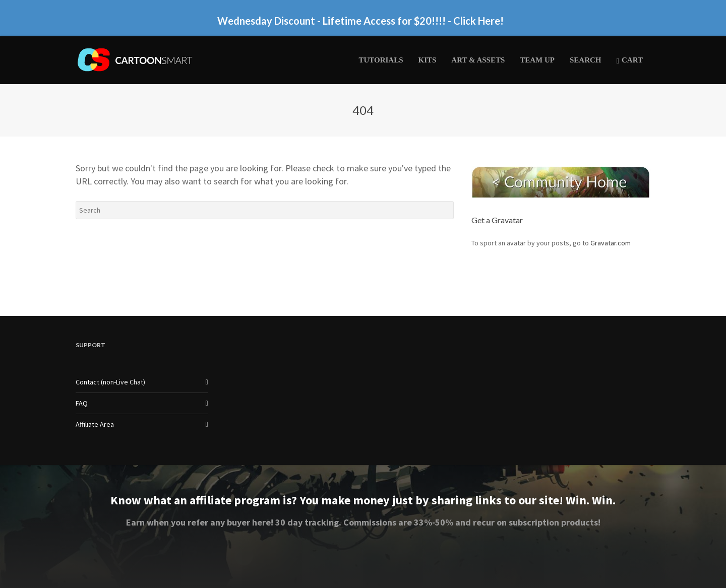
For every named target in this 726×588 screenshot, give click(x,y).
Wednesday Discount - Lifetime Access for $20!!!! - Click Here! (360, 21)
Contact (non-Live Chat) (110, 382)
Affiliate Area (95, 424)
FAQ (82, 403)
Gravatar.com (611, 243)
